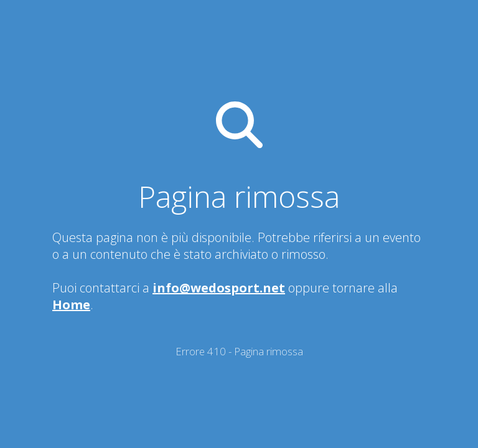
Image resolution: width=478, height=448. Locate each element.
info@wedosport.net (219, 288)
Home (71, 305)
